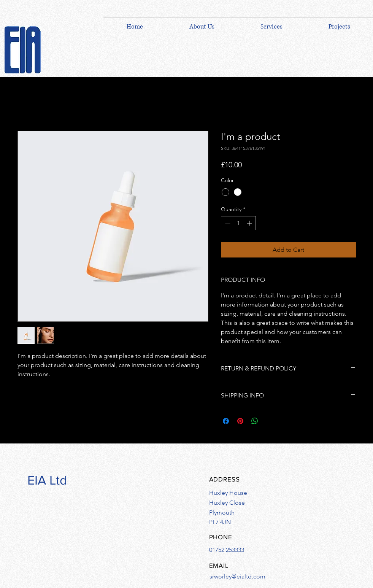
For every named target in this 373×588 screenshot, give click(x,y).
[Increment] (250, 223)
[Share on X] (269, 421)
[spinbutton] (238, 223)
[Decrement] (227, 223)
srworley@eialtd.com (237, 576)
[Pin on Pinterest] (240, 421)
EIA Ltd (47, 480)
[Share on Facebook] (226, 421)
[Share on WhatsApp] (255, 421)
